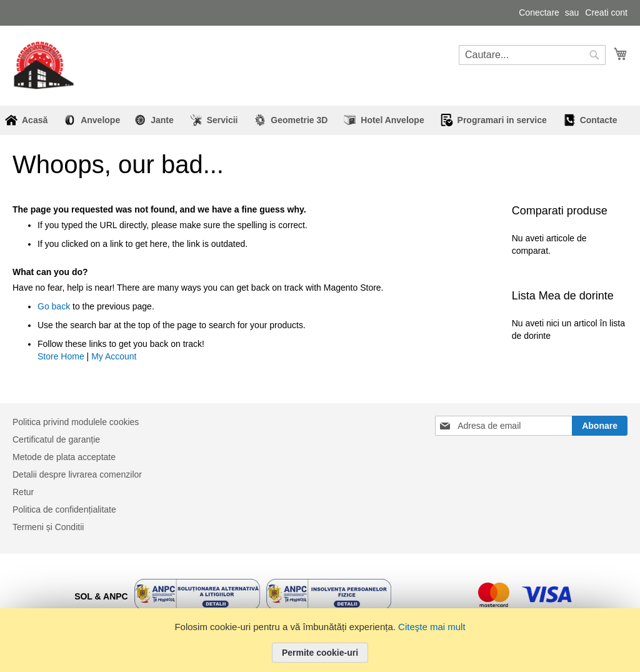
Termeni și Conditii (48, 527)
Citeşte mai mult (432, 627)
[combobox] (532, 55)
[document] (320, 640)
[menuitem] (96, 120)
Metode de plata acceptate (64, 457)
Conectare (539, 13)
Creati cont (606, 13)
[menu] (320, 120)
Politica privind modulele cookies (76, 422)
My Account (114, 356)
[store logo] (44, 65)
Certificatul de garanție (56, 439)
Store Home (61, 356)
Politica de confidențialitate (64, 509)
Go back (54, 306)
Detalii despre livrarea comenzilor (77, 474)
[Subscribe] (600, 426)
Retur (23, 492)
